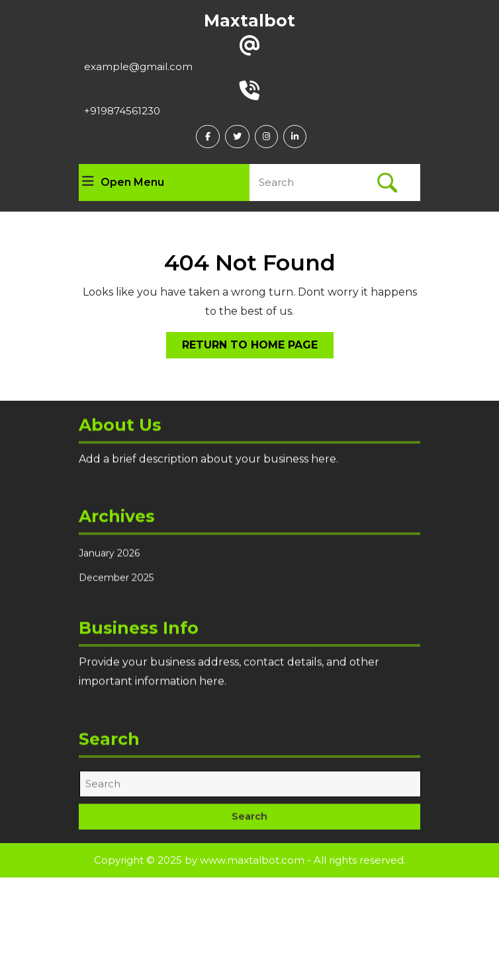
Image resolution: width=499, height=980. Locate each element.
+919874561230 (122, 111)
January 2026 (109, 563)
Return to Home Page (258, 347)
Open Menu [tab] (123, 183)
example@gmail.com (138, 66)
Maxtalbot (250, 20)
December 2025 (116, 587)
